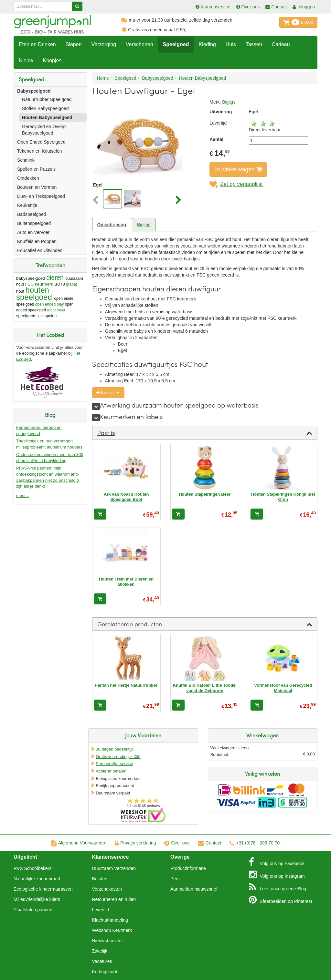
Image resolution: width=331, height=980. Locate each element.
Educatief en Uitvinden (40, 250)
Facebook (277, 862)
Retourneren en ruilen (114, 899)
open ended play (50, 304)
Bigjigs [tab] (144, 225)
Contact (209, 843)
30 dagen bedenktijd (115, 749)
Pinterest (281, 900)
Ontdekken (28, 178)
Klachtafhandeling (110, 920)
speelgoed (26, 316)
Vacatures (102, 961)
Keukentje (27, 205)
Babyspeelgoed (34, 91)
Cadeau (281, 44)
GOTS (60, 284)
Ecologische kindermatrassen (43, 889)
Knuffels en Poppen (37, 241)
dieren (55, 278)
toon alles (108, 393)
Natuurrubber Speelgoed (47, 99)
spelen (51, 316)
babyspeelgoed (31, 278)
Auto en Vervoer (33, 232)
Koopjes (52, 61)
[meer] (96, 406)
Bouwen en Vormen (37, 187)
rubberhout (56, 310)
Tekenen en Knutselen (40, 151)
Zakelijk (100, 951)
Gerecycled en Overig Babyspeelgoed (44, 130)
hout (20, 291)
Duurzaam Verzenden (114, 868)
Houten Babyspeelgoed (47, 117)
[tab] (205, 433)
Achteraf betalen (111, 771)
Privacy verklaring (135, 843)
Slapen (74, 44)
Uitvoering (221, 112)
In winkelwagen (238, 169)
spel (40, 316)
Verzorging (104, 44)
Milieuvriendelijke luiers (37, 899)
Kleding (207, 44)
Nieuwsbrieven (107, 941)
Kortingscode (105, 972)
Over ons (177, 843)
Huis (231, 44)
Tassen (254, 44)
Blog (278, 887)
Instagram (277, 874)
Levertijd (101, 910)
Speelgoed (176, 44)
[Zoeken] (77, 6)
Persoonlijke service (114, 764)
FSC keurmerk (39, 284)
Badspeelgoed (32, 214)
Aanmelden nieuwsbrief (194, 889)
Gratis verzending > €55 (118, 757)
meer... (23, 495)
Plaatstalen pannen (33, 910)
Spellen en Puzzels (36, 169)
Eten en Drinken (37, 44)
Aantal (216, 139)
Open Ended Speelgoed (41, 142)
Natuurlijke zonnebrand (37, 879)
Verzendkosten (107, 889)
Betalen (100, 879)
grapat (71, 284)
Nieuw (26, 61)
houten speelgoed (34, 293)
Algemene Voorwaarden (79, 843)
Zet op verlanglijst (236, 184)
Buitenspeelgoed (34, 223)
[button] (97, 200)
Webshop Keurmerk (112, 930)
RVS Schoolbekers (32, 868)
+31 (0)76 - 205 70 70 (255, 843)
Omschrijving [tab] (112, 225)
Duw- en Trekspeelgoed (41, 196)
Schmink (26, 160)
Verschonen (139, 44)
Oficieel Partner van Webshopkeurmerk (143, 815)
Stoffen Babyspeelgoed (45, 108)
